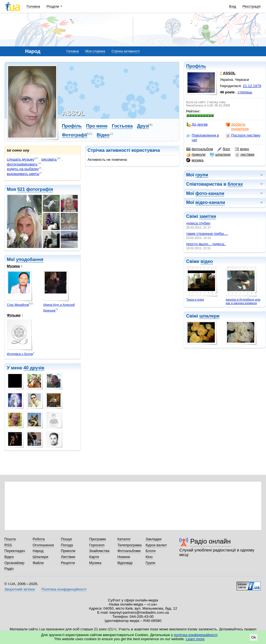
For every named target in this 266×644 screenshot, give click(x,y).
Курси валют (156, 545)
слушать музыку (21, 159)
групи (202, 175)
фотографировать (22, 164)
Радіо (9, 569)
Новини (124, 557)
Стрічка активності (126, 51)
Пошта (10, 539)
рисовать (49, 159)
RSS (8, 545)
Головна (33, 6)
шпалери (220, 155)
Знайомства (99, 551)
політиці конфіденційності (196, 635)
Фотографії (75, 135)
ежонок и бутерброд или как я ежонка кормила (243, 301)
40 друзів (34, 368)
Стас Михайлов (18, 305)
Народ (38, 551)
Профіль (196, 66)
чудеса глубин (198, 223)
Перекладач (15, 551)
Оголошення (43, 545)
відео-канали (210, 202)
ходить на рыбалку (23, 169)
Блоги (151, 551)
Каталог (124, 539)
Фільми (14, 315)
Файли (38, 563)
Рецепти (68, 563)
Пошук (66, 539)
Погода (67, 545)
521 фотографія (35, 189)
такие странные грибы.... (207, 234)
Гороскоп (97, 545)
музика (195, 160)
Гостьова (122, 126)
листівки (245, 155)
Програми (97, 539)
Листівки (68, 557)
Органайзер (14, 563)
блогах (235, 184)
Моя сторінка (95, 51)
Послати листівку (243, 135)
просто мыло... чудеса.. (206, 244)
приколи (196, 155)
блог (224, 149)
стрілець (245, 92)
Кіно (149, 557)
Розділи (53, 6)
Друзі (143, 126)
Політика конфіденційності (64, 589)
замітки (208, 216)
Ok (254, 637)
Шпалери (40, 557)
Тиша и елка (195, 299)
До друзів (197, 124)
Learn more (195, 639)
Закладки (153, 539)
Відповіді (125, 563)
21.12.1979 (252, 86)
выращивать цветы (23, 174)
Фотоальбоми (129, 551)
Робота (39, 539)
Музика (13, 266)
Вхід (233, 6)
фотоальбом (199, 149)
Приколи (68, 551)
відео (242, 149)
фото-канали (210, 193)
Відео (103, 135)
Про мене (97, 126)
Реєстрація (252, 6)
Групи (150, 563)
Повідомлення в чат (202, 137)
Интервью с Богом (20, 354)
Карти (94, 557)
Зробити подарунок (237, 127)
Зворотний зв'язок (20, 589)
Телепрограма (130, 545)
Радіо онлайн (211, 541)
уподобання (30, 259)
